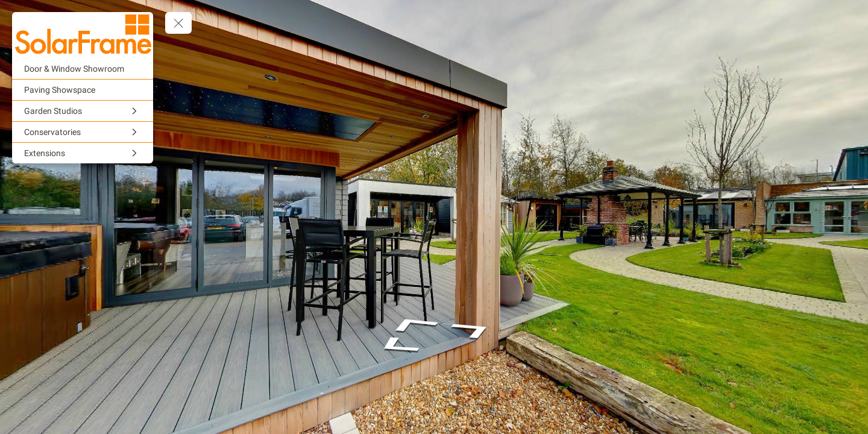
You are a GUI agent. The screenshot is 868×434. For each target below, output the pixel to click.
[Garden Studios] (83, 111)
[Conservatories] (83, 132)
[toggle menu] (178, 23)
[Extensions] (83, 153)
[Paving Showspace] (83, 90)
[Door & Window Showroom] (83, 69)
